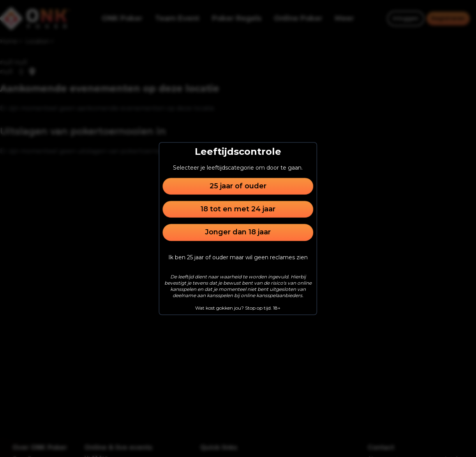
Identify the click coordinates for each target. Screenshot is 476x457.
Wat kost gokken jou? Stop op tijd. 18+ (238, 308)
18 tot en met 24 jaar (238, 209)
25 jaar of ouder (238, 186)
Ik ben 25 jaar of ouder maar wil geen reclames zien (238, 257)
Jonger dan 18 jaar (238, 232)
